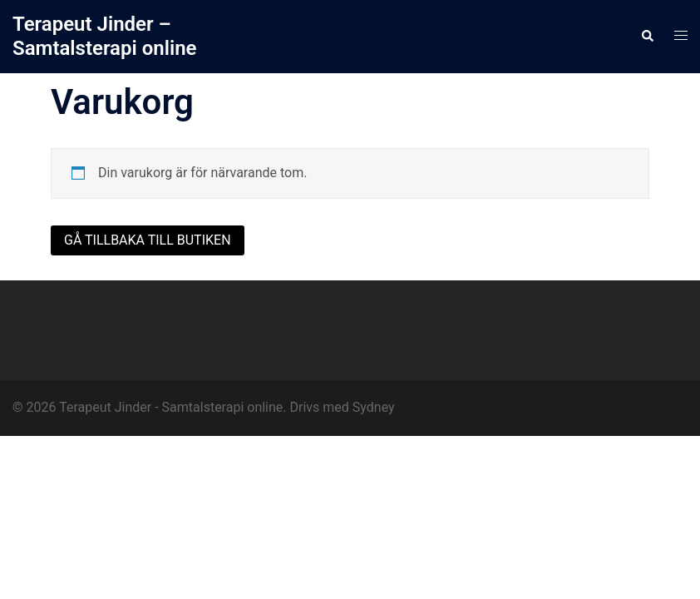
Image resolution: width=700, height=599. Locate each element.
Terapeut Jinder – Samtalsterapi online (105, 36)
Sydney (374, 407)
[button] (647, 37)
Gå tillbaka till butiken (148, 240)
